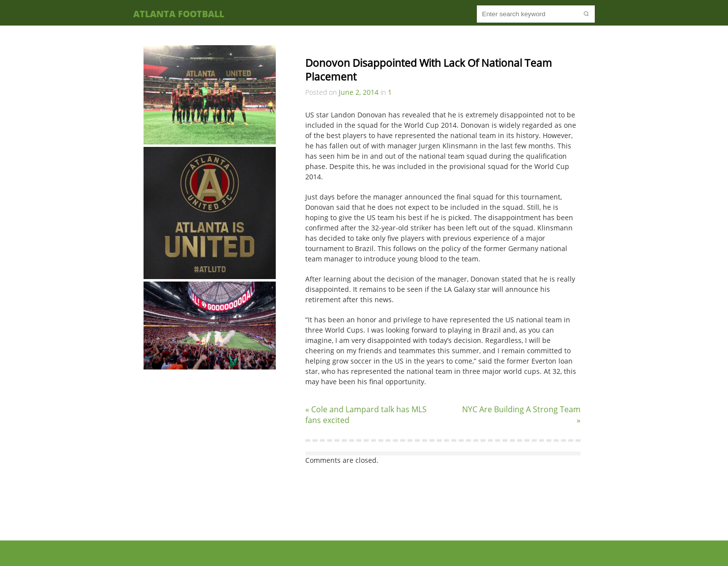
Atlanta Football (179, 14)
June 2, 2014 (359, 92)
